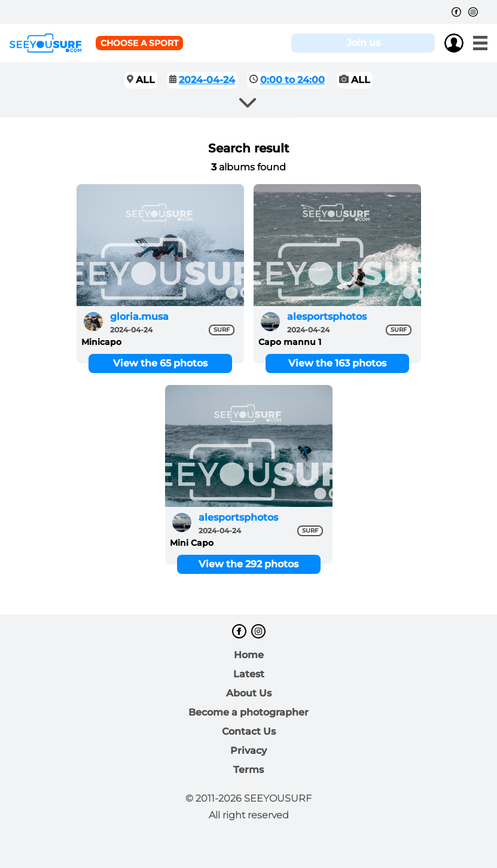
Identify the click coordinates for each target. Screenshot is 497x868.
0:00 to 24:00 (292, 80)
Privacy (248, 751)
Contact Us (249, 731)
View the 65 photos (160, 363)
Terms (248, 770)
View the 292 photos (248, 564)
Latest (249, 674)
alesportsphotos (327, 317)
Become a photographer (248, 712)
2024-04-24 (207, 80)
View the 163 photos (337, 363)
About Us (249, 693)
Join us (363, 43)
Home (249, 655)
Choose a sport (139, 43)
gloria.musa (139, 317)
